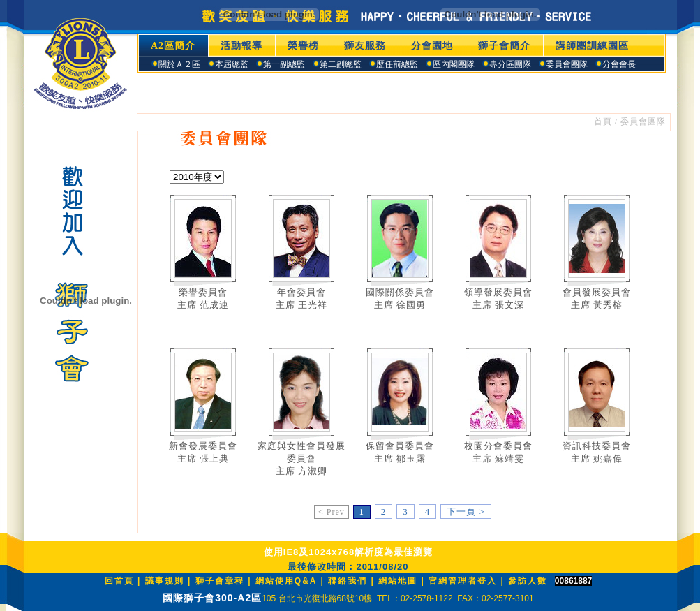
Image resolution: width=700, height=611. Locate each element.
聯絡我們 (348, 581)
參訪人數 (528, 581)
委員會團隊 (643, 122)
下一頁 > (466, 511)
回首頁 (119, 581)
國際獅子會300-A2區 (212, 598)
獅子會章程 (220, 581)
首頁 (603, 122)
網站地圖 (398, 581)
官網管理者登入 (463, 581)
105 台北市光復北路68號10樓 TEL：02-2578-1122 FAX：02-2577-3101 (398, 598)
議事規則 (165, 581)
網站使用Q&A (288, 581)
